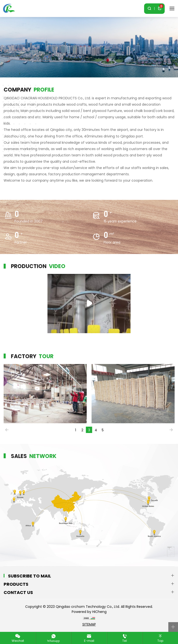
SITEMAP (89, 624)
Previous (7, 430)
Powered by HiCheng (89, 612)
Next (171, 430)
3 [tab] (89, 430)
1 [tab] (76, 430)
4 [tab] (96, 430)
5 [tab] (103, 430)
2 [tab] (82, 430)
